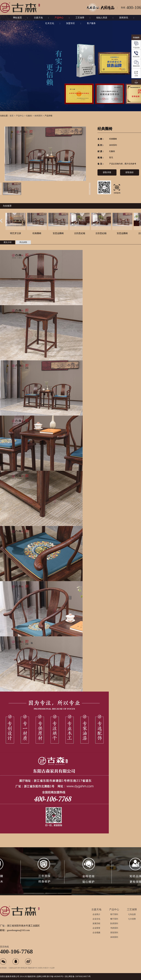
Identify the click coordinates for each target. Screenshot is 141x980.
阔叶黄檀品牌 (22, 968)
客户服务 (91, 23)
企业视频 (96, 933)
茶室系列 (114, 933)
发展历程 (96, 923)
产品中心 (59, 18)
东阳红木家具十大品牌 (46, 968)
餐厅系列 (114, 919)
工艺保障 (80, 18)
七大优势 (132, 919)
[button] (1, 221)
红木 (42, 976)
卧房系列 (114, 923)
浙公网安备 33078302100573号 (78, 976)
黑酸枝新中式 (33, 968)
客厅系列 (114, 914)
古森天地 (38, 18)
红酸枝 (29, 116)
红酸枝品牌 (13, 968)
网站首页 (17, 18)
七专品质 (132, 914)
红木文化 (50, 23)
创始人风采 (102, 18)
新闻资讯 (124, 18)
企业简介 (96, 914)
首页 (12, 116)
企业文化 (96, 919)
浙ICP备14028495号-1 (55, 976)
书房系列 (114, 928)
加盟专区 (70, 23)
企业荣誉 (96, 928)
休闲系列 (38, 116)
